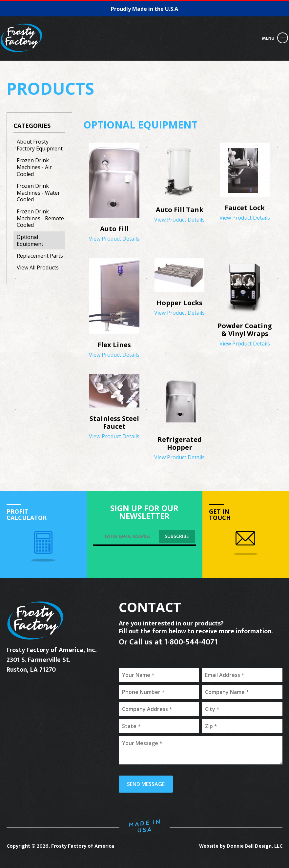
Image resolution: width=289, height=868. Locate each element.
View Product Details (114, 230)
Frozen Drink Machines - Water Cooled (38, 193)
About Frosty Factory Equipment (40, 145)
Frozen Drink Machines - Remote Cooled (40, 218)
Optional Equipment (30, 240)
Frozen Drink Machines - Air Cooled (34, 167)
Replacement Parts (40, 256)
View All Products (38, 267)
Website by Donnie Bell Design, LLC (241, 846)
